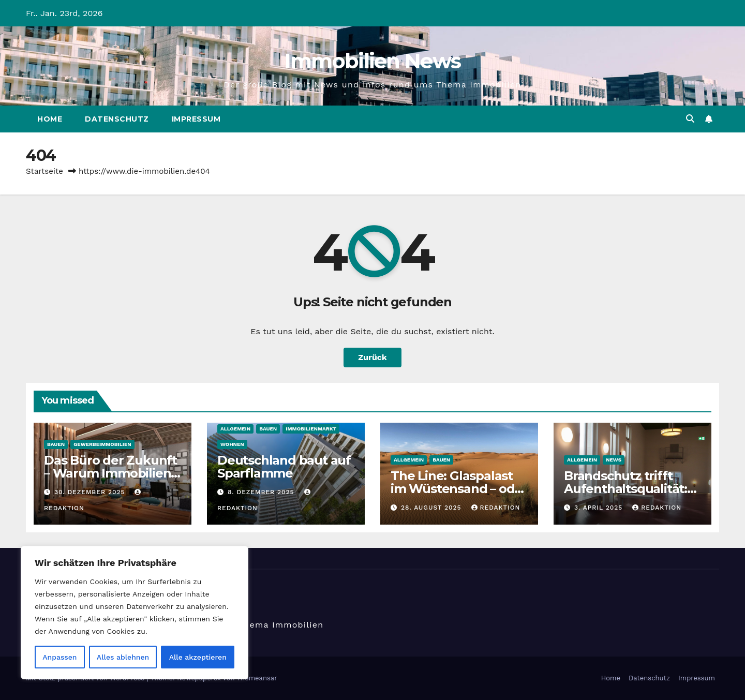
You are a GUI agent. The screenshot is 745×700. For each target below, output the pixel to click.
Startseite (44, 171)
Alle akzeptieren (198, 657)
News (614, 460)
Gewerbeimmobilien (102, 444)
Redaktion (496, 508)
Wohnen (232, 444)
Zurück (373, 357)
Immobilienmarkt (311, 429)
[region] (135, 613)
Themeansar (257, 678)
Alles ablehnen (123, 657)
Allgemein (235, 429)
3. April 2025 (600, 508)
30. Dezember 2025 (91, 492)
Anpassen (59, 657)
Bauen (56, 444)
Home (50, 119)
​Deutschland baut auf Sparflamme (284, 467)
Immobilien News (373, 61)
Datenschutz (117, 119)
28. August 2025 (433, 508)
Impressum (196, 119)
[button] (690, 119)
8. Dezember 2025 (262, 492)
